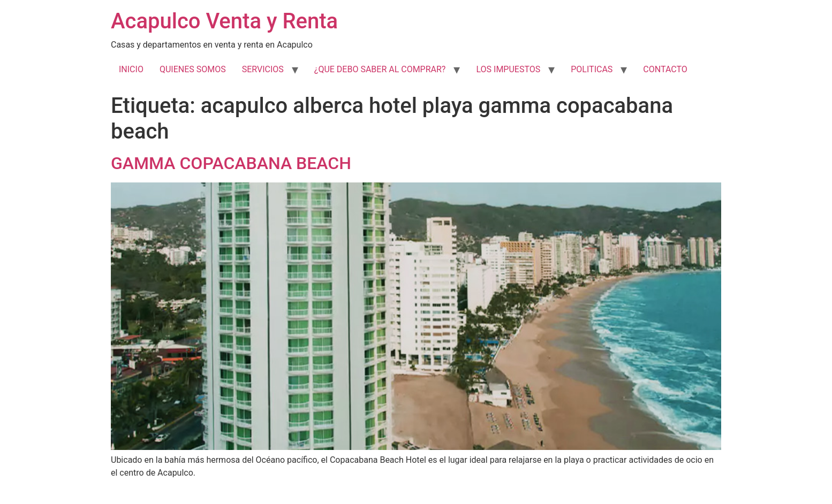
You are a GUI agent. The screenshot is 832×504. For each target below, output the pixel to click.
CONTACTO (665, 69)
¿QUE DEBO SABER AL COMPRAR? (380, 69)
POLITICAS (592, 69)
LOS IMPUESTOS (508, 69)
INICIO (131, 69)
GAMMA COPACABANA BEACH (231, 163)
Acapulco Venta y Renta (224, 21)
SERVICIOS (263, 69)
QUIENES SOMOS (193, 69)
